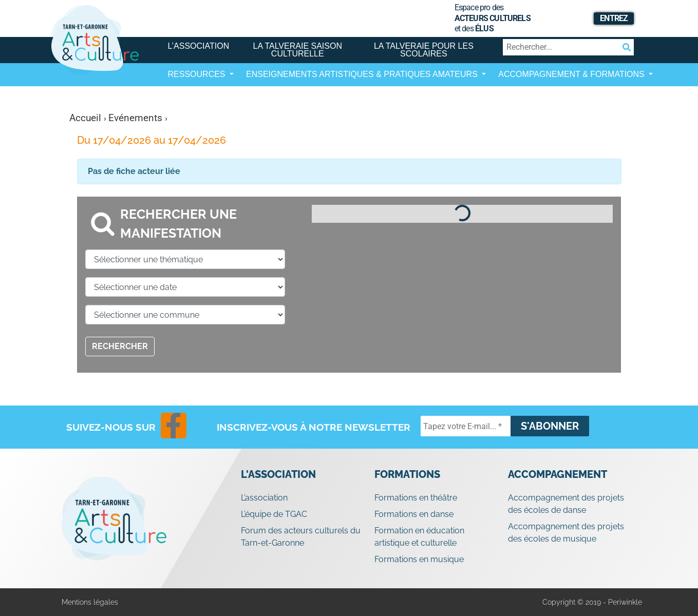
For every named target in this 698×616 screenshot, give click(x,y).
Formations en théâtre (416, 498)
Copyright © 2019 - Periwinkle (592, 602)
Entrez (614, 18)
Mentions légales (90, 602)
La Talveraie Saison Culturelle (298, 50)
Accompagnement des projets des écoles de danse (566, 504)
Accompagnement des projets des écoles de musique (566, 533)
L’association (199, 46)
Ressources (198, 74)
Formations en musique (419, 559)
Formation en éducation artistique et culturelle (419, 537)
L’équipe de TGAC (274, 514)
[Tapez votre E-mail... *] (466, 426)
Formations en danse (414, 514)
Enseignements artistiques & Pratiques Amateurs (363, 74)
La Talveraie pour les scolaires (424, 50)
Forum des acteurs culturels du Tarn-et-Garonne (301, 537)
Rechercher (120, 346)
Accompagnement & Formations (572, 74)
